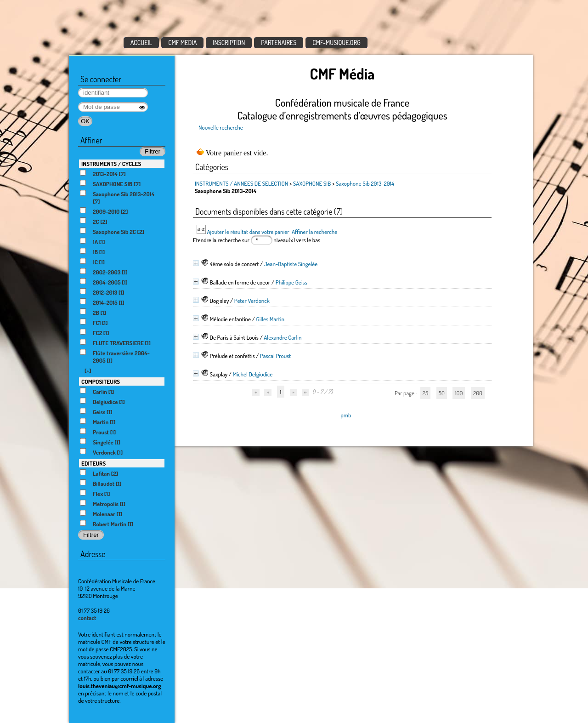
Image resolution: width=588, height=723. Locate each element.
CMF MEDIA (182, 43)
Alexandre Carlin (283, 337)
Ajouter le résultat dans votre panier (248, 232)
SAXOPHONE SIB (313, 183)
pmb (346, 415)
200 (478, 393)
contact (87, 618)
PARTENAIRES (279, 43)
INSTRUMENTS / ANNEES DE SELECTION (241, 183)
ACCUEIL (141, 43)
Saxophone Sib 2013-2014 (365, 183)
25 (425, 393)
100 (459, 393)
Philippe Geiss (291, 282)
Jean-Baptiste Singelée (291, 264)
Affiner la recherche (314, 232)
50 (442, 393)
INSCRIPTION (229, 43)
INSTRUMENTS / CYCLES (111, 164)
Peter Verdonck (252, 301)
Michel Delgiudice (253, 374)
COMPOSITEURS (101, 381)
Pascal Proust (275, 356)
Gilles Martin (270, 319)
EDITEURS (93, 463)
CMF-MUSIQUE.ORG (336, 43)
